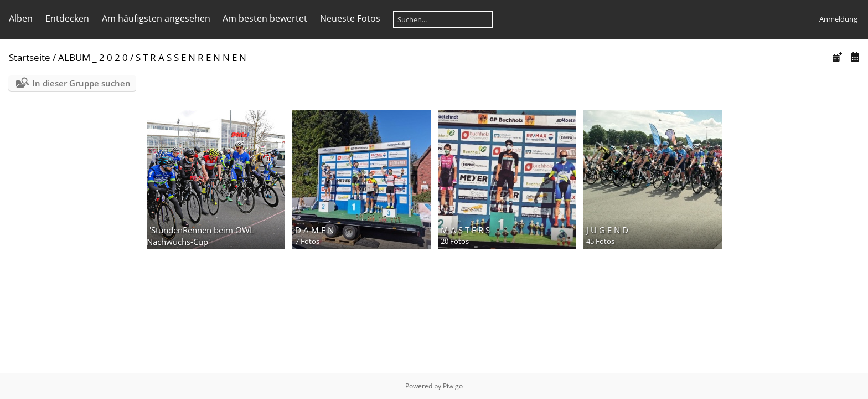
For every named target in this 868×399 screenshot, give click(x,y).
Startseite (30, 57)
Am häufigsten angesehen (156, 18)
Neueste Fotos (350, 18)
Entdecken (67, 18)
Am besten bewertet (265, 18)
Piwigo (453, 386)
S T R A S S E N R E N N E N (191, 57)
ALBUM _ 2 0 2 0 (93, 57)
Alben (21, 18)
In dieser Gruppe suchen (81, 83)
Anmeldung (838, 19)
